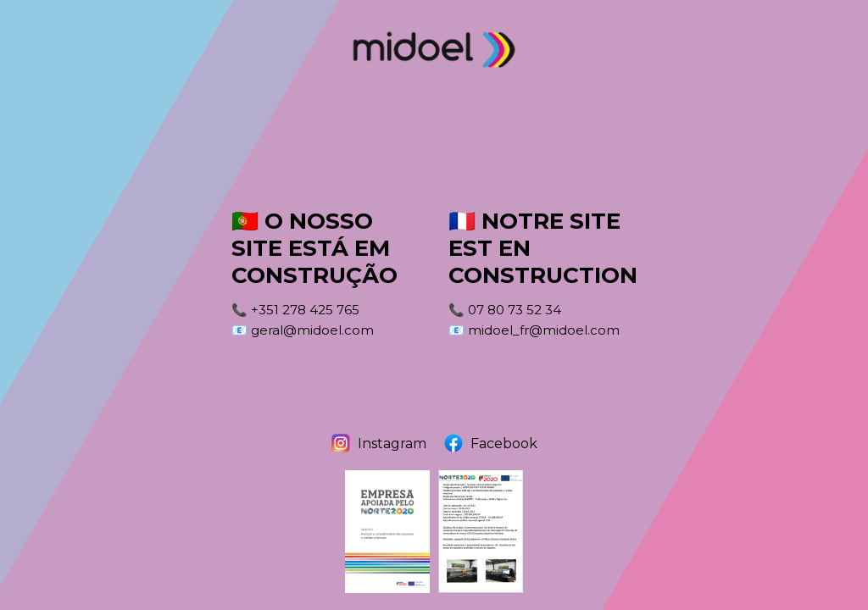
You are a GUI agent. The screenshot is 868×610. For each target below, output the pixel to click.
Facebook (490, 443)
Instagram (378, 443)
